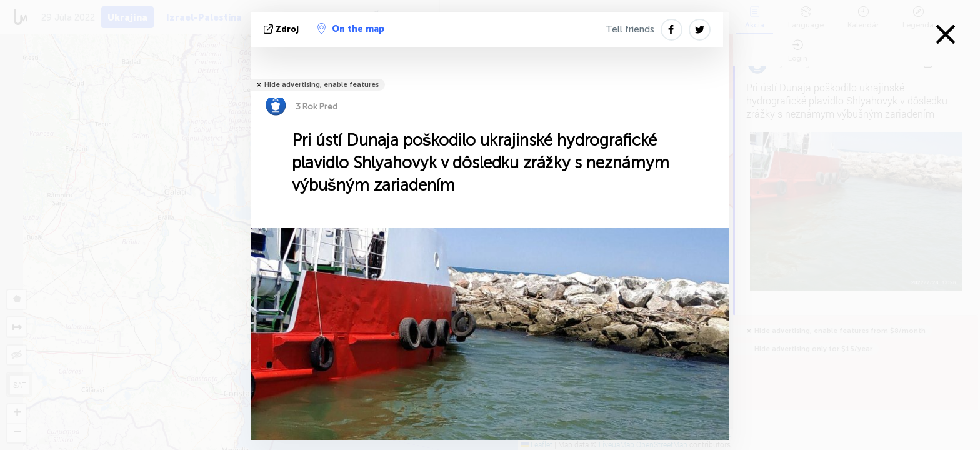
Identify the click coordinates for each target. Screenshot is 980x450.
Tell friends (630, 29)
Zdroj (282, 29)
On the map (351, 29)
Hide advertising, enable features (322, 85)
